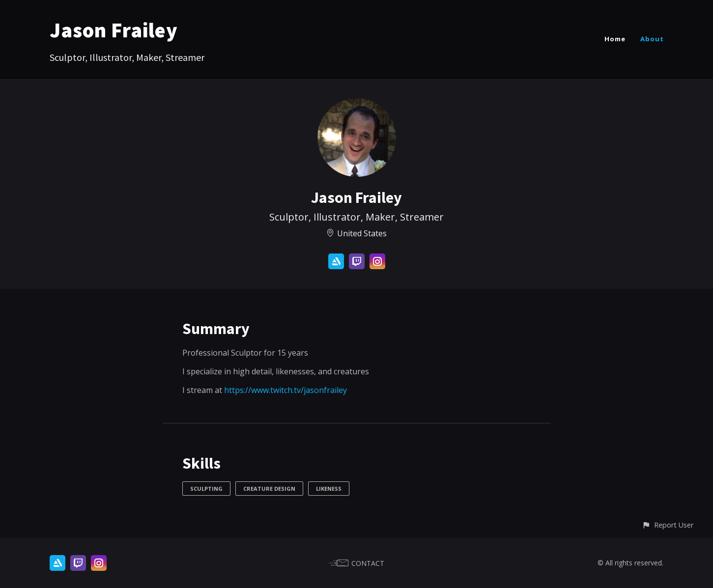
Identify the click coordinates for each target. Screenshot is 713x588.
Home (615, 39)
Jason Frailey (114, 30)
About (652, 39)
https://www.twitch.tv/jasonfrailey (285, 390)
